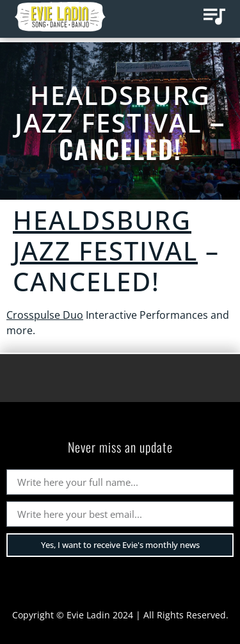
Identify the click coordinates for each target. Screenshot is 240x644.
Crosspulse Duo (45, 315)
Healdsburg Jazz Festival (113, 109)
